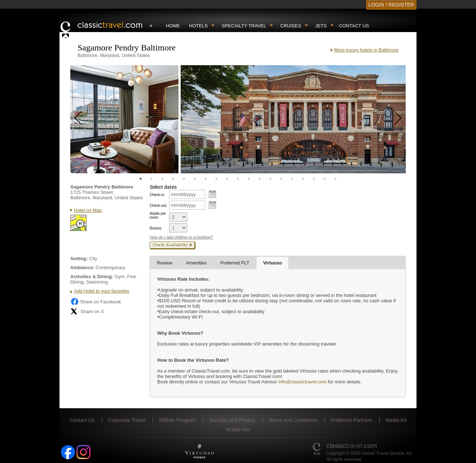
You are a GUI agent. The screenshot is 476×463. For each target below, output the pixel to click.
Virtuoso (272, 263)
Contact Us (354, 26)
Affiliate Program (177, 420)
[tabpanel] (124, 119)
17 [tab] (314, 179)
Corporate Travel (127, 420)
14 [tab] (281, 179)
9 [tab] (227, 179)
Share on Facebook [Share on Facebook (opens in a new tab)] (96, 302)
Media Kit (396, 420)
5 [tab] (184, 179)
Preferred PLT (235, 263)
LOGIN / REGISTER (391, 5)
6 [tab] (195, 179)
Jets (321, 26)
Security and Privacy (232, 420)
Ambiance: (82, 268)
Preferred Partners (351, 420)
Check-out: (158, 206)
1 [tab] (141, 179)
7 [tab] (206, 179)
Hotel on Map (88, 210)
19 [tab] (335, 179)
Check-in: (157, 195)
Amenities (196, 263)
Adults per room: (158, 215)
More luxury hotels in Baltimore (366, 50)
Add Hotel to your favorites (102, 291)
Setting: (79, 259)
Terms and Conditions (293, 420)
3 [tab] (162, 179)
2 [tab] (151, 179)
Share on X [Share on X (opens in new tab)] (87, 311)
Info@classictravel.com (303, 382)
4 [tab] (173, 179)
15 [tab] (292, 179)
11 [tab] (249, 179)
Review (165, 263)
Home (173, 26)
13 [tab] (270, 179)
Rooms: (156, 228)
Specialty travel (244, 26)
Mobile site (238, 429)
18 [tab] (325, 179)
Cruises (291, 26)
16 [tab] (303, 179)
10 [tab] (238, 179)
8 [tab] (216, 179)
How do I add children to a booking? (181, 237)
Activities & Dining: (92, 277)
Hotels (198, 26)
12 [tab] (260, 179)
